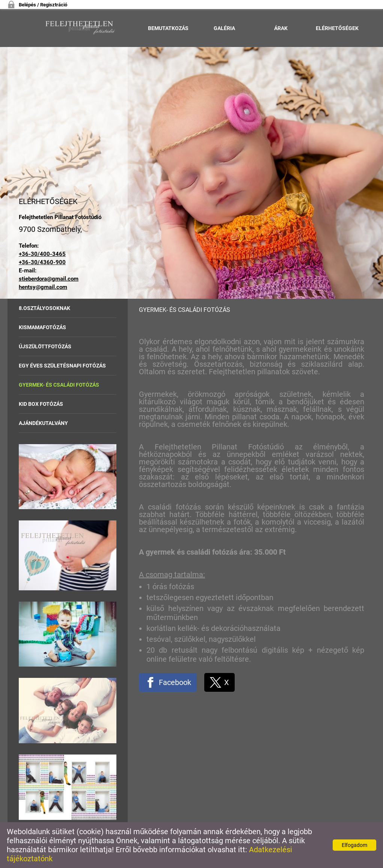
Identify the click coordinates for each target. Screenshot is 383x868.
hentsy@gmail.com (43, 287)
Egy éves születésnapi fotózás (62, 366)
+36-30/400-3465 (42, 254)
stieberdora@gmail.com (49, 279)
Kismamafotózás (42, 327)
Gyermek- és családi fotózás (59, 385)
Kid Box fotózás (41, 404)
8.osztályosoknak (44, 308)
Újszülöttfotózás (45, 346)
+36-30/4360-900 (42, 262)
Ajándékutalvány (43, 423)
